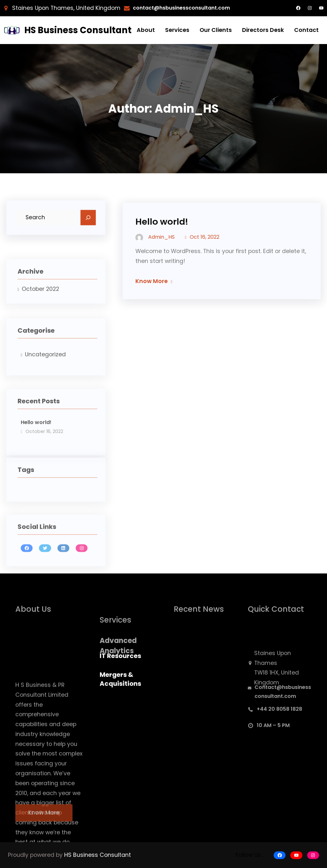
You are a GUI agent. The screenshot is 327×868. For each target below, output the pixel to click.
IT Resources (120, 656)
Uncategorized (45, 368)
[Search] (88, 220)
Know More (152, 287)
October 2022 (40, 299)
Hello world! (36, 438)
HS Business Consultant (78, 30)
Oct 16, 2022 (205, 243)
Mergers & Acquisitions (120, 679)
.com (236, 8)
